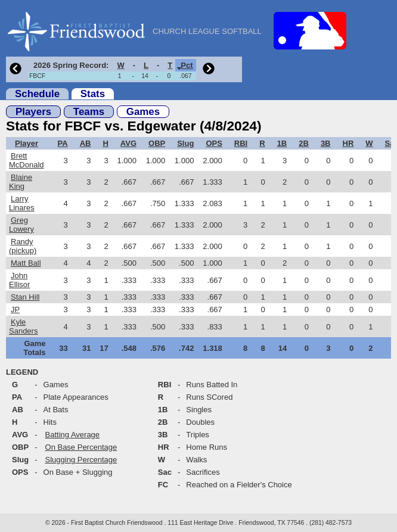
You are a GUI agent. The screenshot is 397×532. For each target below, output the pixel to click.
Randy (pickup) (23, 246)
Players (33, 112)
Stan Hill (25, 297)
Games (143, 112)
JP (15, 309)
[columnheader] (70, 65)
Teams (89, 112)
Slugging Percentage (81, 460)
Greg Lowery (21, 225)
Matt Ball (26, 263)
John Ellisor (19, 280)
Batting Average (73, 435)
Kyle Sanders (23, 326)
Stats (93, 94)
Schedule (37, 94)
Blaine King (21, 182)
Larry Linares (22, 203)
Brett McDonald (27, 160)
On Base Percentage (81, 447)
